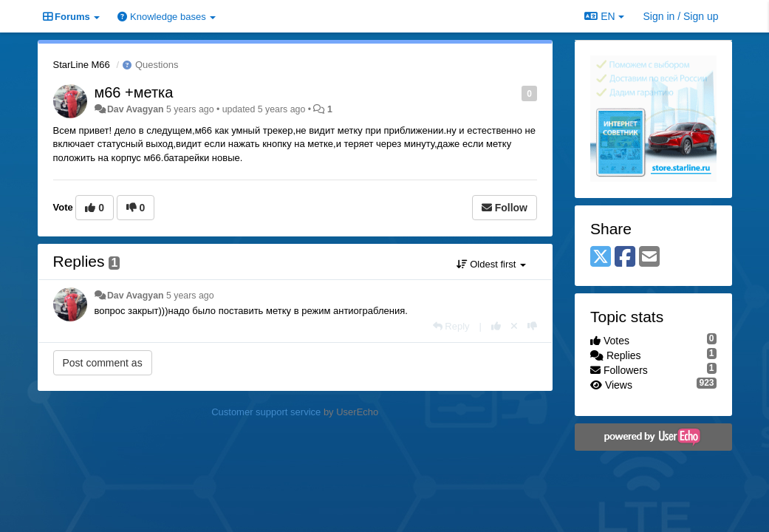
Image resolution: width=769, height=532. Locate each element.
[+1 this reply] (496, 326)
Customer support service (266, 412)
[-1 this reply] (532, 326)
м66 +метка (134, 92)
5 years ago (190, 296)
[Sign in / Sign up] (681, 16)
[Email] (649, 258)
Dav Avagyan (136, 109)
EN (604, 16)
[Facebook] (625, 258)
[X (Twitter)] (601, 258)
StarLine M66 (82, 65)
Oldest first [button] (491, 264)
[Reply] (451, 326)
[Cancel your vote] (514, 326)
